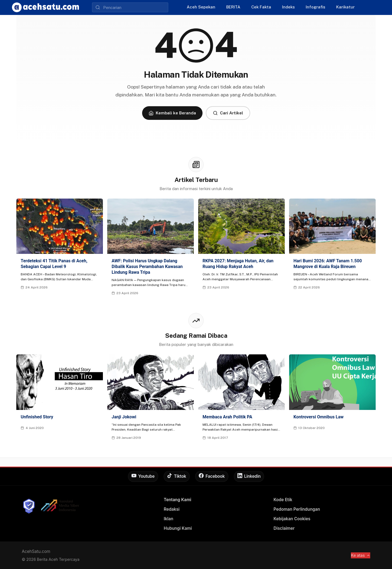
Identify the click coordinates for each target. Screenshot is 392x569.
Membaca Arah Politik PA (227, 417)
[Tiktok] (177, 476)
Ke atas (361, 555)
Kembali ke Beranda (172, 113)
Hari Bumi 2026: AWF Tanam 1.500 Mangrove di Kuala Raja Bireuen (328, 264)
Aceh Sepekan (201, 7)
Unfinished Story (37, 417)
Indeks (288, 7)
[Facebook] (212, 476)
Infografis (316, 7)
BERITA (233, 7)
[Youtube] (143, 476)
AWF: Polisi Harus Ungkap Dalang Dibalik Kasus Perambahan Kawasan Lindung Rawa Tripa (147, 267)
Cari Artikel (228, 113)
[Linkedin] (249, 476)
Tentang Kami (178, 500)
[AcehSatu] (45, 7)
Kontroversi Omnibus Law (318, 417)
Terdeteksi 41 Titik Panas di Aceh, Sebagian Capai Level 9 (54, 264)
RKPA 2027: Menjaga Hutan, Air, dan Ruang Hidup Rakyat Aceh (238, 264)
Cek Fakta (261, 7)
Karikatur (345, 7)
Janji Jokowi (124, 417)
